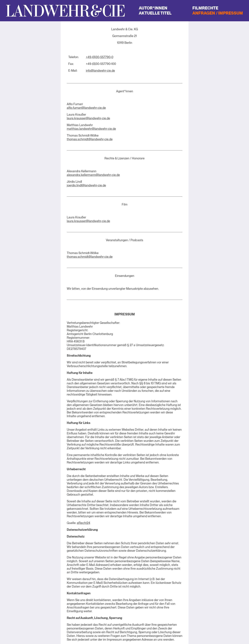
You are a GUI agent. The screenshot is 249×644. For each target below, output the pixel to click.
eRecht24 (84, 523)
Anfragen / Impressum (218, 13)
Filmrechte (205, 8)
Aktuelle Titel (155, 13)
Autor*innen (153, 8)
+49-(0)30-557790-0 (100, 57)
